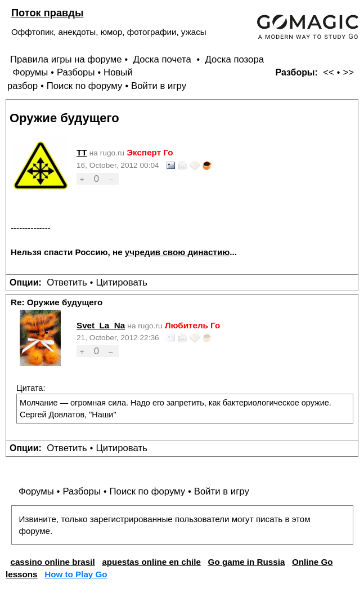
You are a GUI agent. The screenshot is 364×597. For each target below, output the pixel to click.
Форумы (30, 72)
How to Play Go (76, 574)
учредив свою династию (177, 252)
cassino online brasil (52, 562)
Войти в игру (159, 86)
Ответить (67, 282)
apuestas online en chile (151, 562)
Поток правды (47, 13)
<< (329, 72)
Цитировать (121, 282)
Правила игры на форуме (66, 59)
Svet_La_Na (101, 325)
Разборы (76, 72)
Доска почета (164, 59)
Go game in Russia (247, 562)
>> (348, 72)
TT (82, 152)
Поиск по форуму (85, 86)
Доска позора (235, 59)
